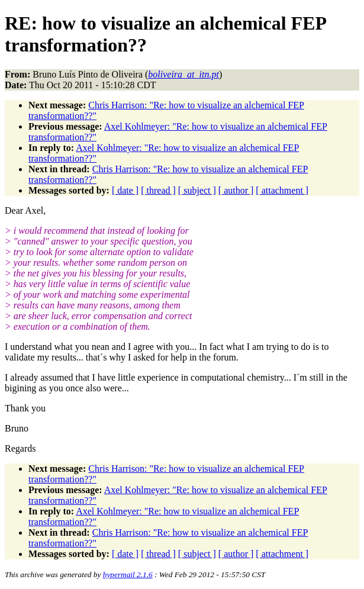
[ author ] (236, 190)
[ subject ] (197, 190)
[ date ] (125, 190)
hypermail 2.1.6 (128, 574)
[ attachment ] (282, 190)
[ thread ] (158, 190)
